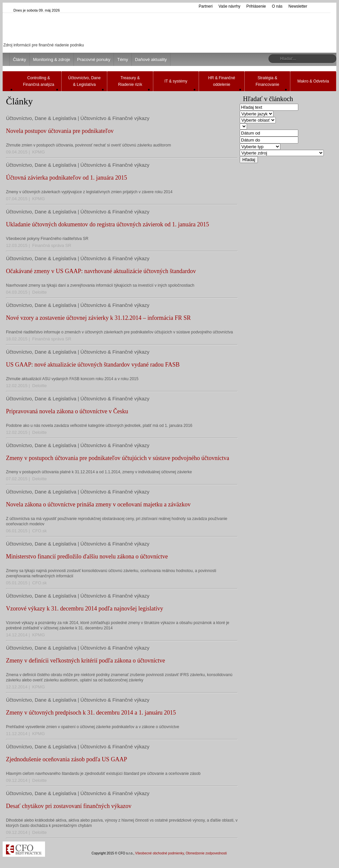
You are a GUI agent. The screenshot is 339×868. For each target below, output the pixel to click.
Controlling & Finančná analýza (39, 81)
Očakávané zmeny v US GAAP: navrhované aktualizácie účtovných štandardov (101, 271)
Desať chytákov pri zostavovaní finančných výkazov (69, 806)
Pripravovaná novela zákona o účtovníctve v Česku (67, 411)
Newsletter (298, 6)
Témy (123, 59)
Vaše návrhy (229, 6)
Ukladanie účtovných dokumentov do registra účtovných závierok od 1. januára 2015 (107, 224)
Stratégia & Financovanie (267, 81)
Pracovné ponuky (94, 59)
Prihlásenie (256, 6)
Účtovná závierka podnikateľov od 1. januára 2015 (67, 178)
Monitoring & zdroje (52, 59)
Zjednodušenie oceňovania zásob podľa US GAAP (67, 759)
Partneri (206, 6)
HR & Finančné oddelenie (222, 81)
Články (20, 59)
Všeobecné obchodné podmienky (159, 853)
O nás (277, 6)
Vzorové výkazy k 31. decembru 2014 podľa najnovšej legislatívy (85, 608)
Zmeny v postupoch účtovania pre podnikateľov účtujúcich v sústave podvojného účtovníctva (118, 458)
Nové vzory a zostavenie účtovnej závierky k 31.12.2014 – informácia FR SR (98, 318)
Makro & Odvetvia (313, 81)
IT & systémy (176, 81)
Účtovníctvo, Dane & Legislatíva (84, 81)
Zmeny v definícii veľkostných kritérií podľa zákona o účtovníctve (85, 661)
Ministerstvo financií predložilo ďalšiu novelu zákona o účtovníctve (87, 556)
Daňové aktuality (151, 59)
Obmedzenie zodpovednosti (206, 853)
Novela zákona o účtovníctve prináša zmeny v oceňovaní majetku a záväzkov (98, 504)
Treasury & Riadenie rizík (130, 81)
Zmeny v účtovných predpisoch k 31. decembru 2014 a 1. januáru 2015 (91, 713)
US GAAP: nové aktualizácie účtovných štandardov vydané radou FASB (93, 365)
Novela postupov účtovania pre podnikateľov (60, 131)
